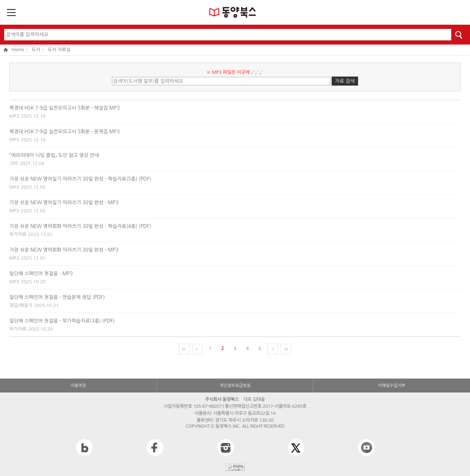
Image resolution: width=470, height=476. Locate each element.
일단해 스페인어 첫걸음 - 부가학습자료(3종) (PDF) (62, 321)
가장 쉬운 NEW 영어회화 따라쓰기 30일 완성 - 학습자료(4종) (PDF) (80, 226)
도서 (36, 50)
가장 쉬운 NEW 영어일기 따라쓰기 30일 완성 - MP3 (64, 203)
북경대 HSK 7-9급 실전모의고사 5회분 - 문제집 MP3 (64, 132)
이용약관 (78, 386)
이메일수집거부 (392, 386)
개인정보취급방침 (235, 386)
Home (14, 50)
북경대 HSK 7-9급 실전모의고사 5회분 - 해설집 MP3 (64, 108)
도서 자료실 (59, 50)
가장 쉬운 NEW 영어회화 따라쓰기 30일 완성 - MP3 (64, 250)
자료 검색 (345, 81)
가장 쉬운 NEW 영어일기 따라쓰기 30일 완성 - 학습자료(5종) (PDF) (80, 179)
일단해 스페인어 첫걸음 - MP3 (41, 273)
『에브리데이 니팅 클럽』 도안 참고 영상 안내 (54, 155)
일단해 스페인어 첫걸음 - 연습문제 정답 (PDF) (57, 297)
